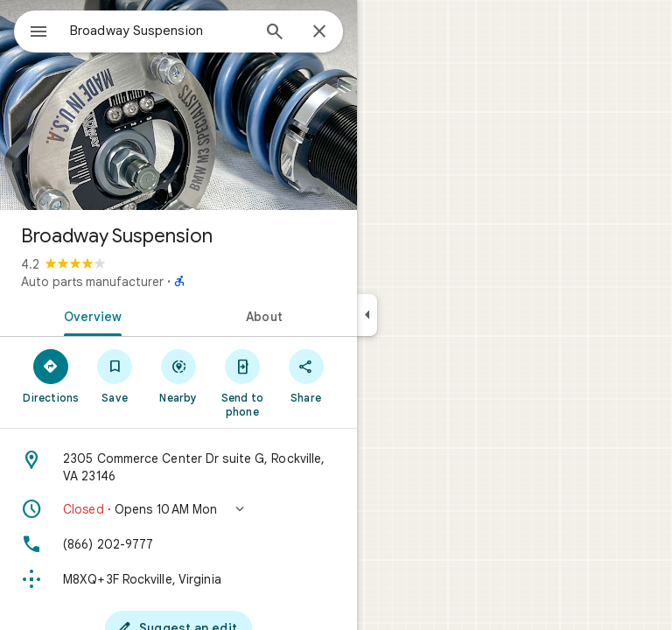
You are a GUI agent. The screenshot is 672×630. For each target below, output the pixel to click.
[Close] (319, 32)
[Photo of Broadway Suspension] (178, 105)
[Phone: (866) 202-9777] (178, 544)
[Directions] (51, 375)
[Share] (306, 375)
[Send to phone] (242, 382)
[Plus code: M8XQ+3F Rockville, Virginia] (178, 579)
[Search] (275, 33)
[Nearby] (179, 375)
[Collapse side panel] (367, 315)
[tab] (89, 315)
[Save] (115, 375)
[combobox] (160, 31)
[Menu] (38, 33)
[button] (178, 509)
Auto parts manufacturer (92, 282)
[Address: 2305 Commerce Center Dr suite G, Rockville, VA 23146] (178, 467)
